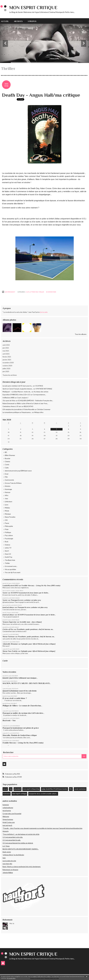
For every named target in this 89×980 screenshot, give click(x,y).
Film (6, 477)
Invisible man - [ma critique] (31, 622)
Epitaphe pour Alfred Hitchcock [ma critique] (38, 644)
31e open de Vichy (9, 401)
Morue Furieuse (9, 637)
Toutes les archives (10, 375)
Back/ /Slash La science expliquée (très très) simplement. (22, 867)
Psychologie (9, 539)
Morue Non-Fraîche (10, 651)
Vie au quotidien (10, 569)
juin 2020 (6, 371)
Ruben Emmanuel (8, 403)
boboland (7, 794)
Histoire (8, 486)
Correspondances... (39, 395)
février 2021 (7, 357)
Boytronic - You (9, 720)
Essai (7, 474)
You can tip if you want (13, 572)
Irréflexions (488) (8, 398)
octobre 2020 (7, 366)
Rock (7, 542)
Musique (8, 514)
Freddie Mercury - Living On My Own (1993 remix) (41, 586)
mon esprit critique (19, 794)
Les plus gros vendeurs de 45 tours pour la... (17, 386)
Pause (7, 523)
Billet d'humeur (10, 455)
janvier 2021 (7, 360)
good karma (7, 811)
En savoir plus (11, 978)
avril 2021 (6, 354)
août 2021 (6, 345)
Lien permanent (9, 292)
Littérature (9, 502)
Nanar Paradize (10, 517)
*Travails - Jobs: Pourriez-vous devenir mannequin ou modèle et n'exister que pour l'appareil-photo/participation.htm (42, 828)
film (71, 789)
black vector (7, 852)
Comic (7, 465)
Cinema (7, 462)
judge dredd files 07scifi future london (54, 789)
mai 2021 (6, 351)
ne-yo (5, 789)
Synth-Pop (9, 557)
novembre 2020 (8, 363)
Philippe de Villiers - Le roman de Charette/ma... (22, 706)
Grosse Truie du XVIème (13, 483)
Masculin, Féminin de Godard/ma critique (20, 735)
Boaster (8, 458)
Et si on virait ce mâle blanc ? (15, 698)
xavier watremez (80, 789)
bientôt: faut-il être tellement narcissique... (20, 678)
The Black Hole (10, 560)
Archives (18, 21)
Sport (7, 551)
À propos (32, 21)
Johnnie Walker (8, 873)
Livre (7, 505)
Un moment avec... (11, 566)
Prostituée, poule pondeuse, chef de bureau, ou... (35, 629)
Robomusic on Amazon (10, 870)
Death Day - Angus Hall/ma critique (41, 95)
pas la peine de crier (9, 861)
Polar (7, 529)
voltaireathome (8, 808)
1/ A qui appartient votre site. (13, 837)
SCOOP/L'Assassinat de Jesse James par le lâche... (30, 593)
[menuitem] (6, 21)
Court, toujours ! (23, 398)
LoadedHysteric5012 (10, 586)
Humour (8, 492)
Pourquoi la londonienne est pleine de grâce (21, 728)
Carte (5, 661)
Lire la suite (44, 312)
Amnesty (6, 831)
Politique (8, 532)
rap (11, 789)
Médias (7, 508)
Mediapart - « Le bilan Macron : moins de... (17, 392)
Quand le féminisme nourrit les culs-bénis (20, 691)
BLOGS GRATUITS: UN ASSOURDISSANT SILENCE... (21, 849)
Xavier (5, 593)
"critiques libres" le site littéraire (13, 855)
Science (7, 545)
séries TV (8, 548)
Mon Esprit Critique (33, 8)
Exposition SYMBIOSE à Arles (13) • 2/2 (16, 395)
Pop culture (9, 535)
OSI (6, 520)
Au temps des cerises (41, 392)
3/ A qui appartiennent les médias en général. (18, 843)
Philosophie (9, 526)
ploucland (17, 789)
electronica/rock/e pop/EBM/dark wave (18, 471)
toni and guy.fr (7, 825)
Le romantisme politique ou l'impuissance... (17, 412)
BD (6, 452)
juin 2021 (6, 348)
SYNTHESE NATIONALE (44, 389)
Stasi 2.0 (8, 554)
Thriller (7, 563)
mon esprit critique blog (31, 789)
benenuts (6, 805)
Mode (7, 511)
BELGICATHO (29, 406)
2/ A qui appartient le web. (12, 840)
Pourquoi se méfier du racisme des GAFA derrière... (24, 713)
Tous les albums (81, 334)
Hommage (8, 489)
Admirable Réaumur (10, 644)
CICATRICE (39, 386)
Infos (7, 495)
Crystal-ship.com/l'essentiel (12, 814)
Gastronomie (9, 480)
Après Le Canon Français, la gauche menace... (18, 389)
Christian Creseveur (44, 409)
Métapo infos (39, 412)
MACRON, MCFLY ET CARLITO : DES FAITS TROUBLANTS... (27, 683)
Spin (4, 858)
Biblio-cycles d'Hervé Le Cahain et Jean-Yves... (33, 403)
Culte (7, 468)
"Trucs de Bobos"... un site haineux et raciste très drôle (21, 834)
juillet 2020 (6, 369)
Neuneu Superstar (10, 622)
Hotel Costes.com (9, 822)
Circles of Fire (8, 629)
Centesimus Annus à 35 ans (12, 406)
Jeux (6, 499)
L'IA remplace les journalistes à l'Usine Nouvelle (18, 409)
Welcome (6, 817)
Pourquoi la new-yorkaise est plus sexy (26, 600)
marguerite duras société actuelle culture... (43, 794)
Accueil (5, 21)
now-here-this (7, 864)
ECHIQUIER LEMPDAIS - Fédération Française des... (36, 401)
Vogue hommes (8, 819)
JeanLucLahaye (8, 607)
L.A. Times (6, 846)
